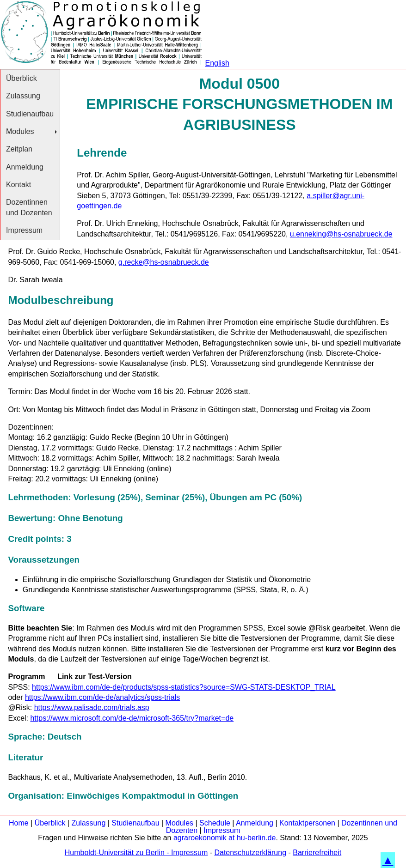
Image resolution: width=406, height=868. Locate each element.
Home (19, 823)
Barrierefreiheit (317, 853)
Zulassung (23, 96)
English (217, 63)
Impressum (24, 230)
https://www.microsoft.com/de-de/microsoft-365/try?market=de (132, 718)
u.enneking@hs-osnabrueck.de (341, 234)
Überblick (22, 78)
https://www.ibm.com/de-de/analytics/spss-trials (102, 697)
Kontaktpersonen (307, 823)
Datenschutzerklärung (250, 853)
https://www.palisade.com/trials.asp (92, 707)
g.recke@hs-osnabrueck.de (164, 262)
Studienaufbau (30, 114)
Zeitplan (19, 149)
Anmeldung (25, 167)
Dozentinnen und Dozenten (29, 207)
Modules (20, 131)
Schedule (215, 823)
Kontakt (18, 185)
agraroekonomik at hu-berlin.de (225, 838)
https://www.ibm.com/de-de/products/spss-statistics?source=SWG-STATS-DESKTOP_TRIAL (184, 687)
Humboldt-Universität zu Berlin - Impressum (136, 853)
